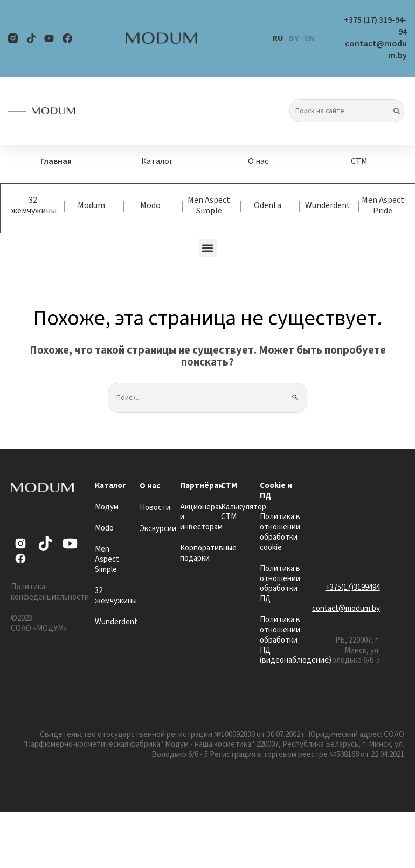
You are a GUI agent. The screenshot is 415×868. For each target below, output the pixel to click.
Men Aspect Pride (383, 205)
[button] (208, 248)
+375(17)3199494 (353, 587)
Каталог (157, 161)
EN (309, 38)
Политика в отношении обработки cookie (280, 532)
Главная (56, 161)
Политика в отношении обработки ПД (280, 584)
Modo (150, 205)
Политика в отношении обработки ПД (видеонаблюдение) (296, 640)
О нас (258, 161)
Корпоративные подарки (208, 553)
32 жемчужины (34, 205)
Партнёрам (202, 485)
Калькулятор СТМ (244, 512)
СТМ (359, 161)
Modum (91, 205)
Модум (107, 507)
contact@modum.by (346, 608)
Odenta (268, 205)
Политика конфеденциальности (50, 592)
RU (278, 38)
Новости (155, 508)
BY (294, 38)
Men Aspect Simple (209, 205)
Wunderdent (328, 205)
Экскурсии (158, 529)
